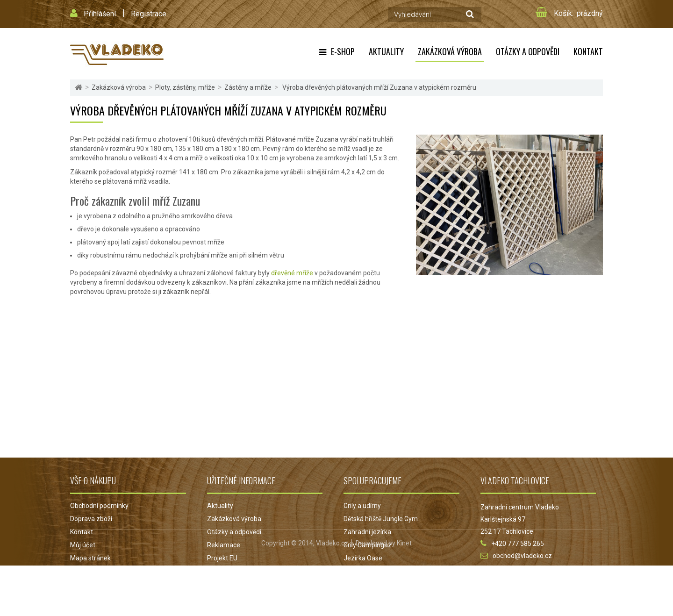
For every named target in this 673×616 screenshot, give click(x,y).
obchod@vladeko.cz (522, 556)
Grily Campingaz (368, 545)
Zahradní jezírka (367, 532)
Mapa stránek (90, 558)
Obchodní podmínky (99, 506)
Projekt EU (222, 558)
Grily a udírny (362, 506)
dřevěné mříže (292, 273)
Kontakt (588, 51)
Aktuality (386, 51)
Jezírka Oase (363, 558)
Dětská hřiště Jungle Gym (381, 519)
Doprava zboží (91, 519)
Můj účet (83, 545)
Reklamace (224, 545)
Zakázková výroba (450, 51)
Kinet (404, 594)
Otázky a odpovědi (528, 51)
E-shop (343, 51)
